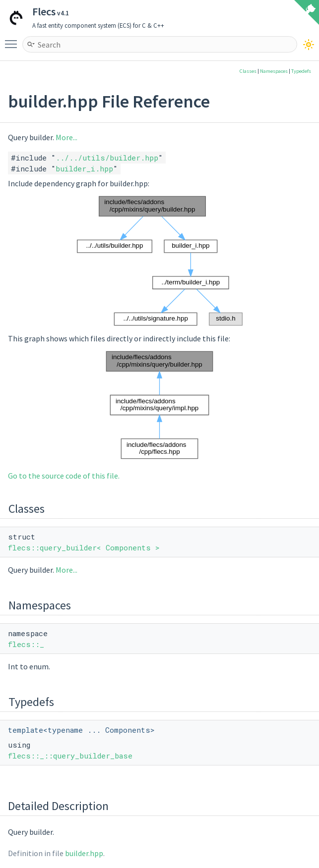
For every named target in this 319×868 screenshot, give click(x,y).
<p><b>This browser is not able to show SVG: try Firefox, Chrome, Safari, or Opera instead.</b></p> (160, 261)
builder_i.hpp (84, 168)
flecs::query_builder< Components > (84, 547)
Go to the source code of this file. (64, 476)
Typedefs (301, 71)
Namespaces (274, 71)
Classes (248, 71)
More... (66, 137)
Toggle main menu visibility (13, 40)
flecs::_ (26, 644)
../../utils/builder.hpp (107, 158)
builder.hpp (84, 853)
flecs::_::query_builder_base (70, 756)
